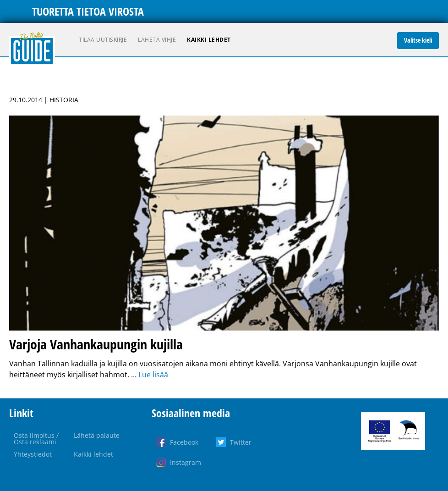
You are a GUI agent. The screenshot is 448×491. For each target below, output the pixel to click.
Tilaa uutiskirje (103, 40)
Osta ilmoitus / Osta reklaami (36, 439)
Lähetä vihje (157, 40)
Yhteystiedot (33, 454)
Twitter (241, 442)
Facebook (184, 442)
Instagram (186, 462)
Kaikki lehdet (209, 40)
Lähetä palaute (97, 435)
